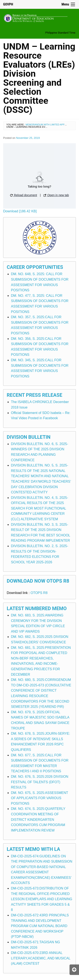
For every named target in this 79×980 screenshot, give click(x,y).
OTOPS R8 (39, 593)
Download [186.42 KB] (20, 211)
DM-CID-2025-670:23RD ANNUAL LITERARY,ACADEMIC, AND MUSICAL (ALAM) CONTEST (41, 958)
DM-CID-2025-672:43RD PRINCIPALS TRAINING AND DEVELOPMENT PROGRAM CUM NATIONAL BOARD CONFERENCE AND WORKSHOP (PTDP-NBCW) (40, 926)
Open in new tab (56, 195)
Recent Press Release (34, 395)
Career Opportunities (35, 267)
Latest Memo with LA (33, 849)
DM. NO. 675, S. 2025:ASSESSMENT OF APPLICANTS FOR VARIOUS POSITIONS (39, 798)
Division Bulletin (29, 437)
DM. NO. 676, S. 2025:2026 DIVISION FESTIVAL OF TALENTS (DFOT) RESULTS (40, 782)
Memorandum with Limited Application (50, 125)
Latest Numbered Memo (37, 609)
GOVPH (8, 4)
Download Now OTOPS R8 (38, 581)
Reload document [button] (24, 195)
